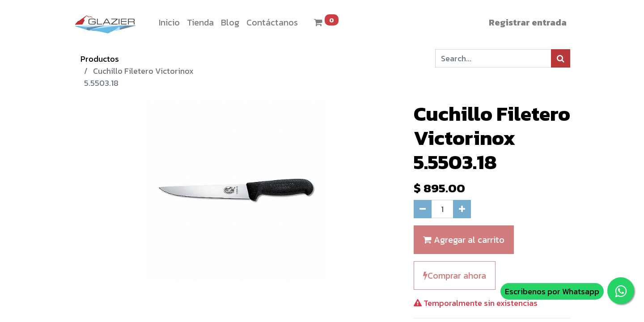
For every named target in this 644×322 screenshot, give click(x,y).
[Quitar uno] (423, 209)
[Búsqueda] (561, 58)
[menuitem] (169, 22)
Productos (100, 59)
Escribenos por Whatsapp (552, 291)
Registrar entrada (528, 22)
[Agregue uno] (462, 209)
